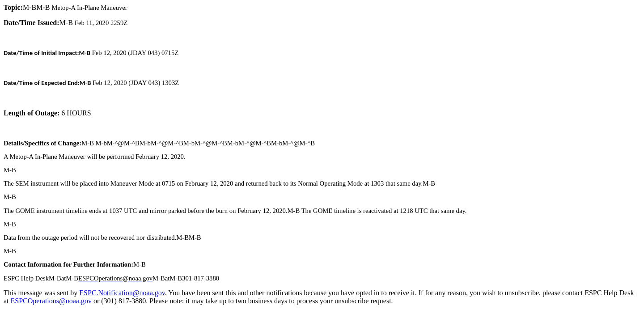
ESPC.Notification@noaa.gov (122, 293)
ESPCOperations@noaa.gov (51, 301)
